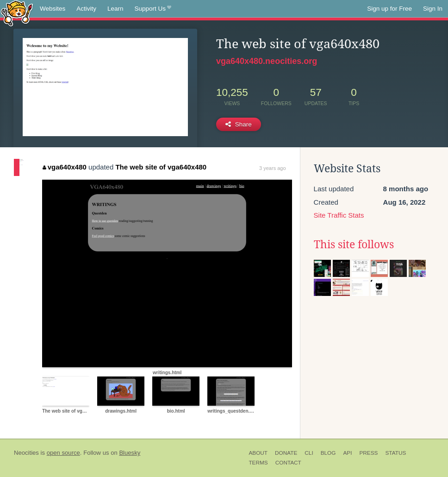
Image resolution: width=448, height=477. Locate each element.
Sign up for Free (389, 9)
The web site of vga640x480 (161, 167)
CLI (309, 453)
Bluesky (130, 453)
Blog (328, 453)
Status (395, 453)
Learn (115, 9)
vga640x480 (65, 167)
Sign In (433, 9)
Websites (53, 9)
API (347, 453)
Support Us (153, 9)
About (258, 453)
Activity (86, 9)
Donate (286, 453)
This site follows (354, 245)
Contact (288, 463)
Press (368, 453)
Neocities (26, 453)
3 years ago (272, 168)
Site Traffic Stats (339, 215)
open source (63, 453)
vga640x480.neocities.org (267, 61)
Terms (258, 463)
